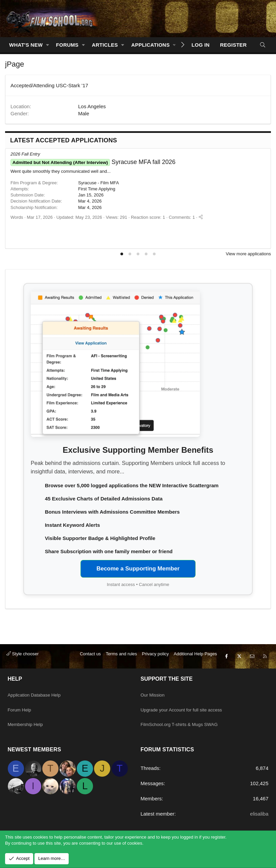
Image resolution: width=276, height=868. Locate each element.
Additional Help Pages (195, 666)
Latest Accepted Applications (64, 140)
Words (17, 217)
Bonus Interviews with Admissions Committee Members (112, 512)
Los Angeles (92, 106)
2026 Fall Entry (25, 154)
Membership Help (28, 727)
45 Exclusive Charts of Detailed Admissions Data (104, 499)
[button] (48, 45)
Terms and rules (121, 666)
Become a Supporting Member (138, 569)
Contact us (90, 666)
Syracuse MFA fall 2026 (93, 162)
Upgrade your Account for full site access (187, 714)
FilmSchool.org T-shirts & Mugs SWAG (184, 727)
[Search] (263, 45)
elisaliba (259, 814)
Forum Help (21, 714)
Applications (151, 45)
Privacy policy (155, 666)
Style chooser (22, 666)
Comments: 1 (182, 217)
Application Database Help (38, 701)
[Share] (201, 217)
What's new (26, 45)
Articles (105, 45)
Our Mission (154, 701)
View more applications (248, 254)
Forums (67, 45)
